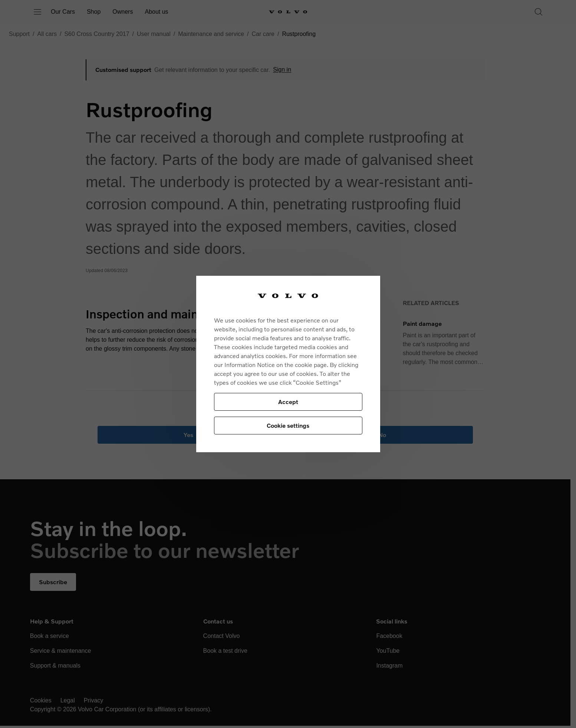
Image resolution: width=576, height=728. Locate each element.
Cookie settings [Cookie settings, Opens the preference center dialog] (288, 425)
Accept (288, 402)
